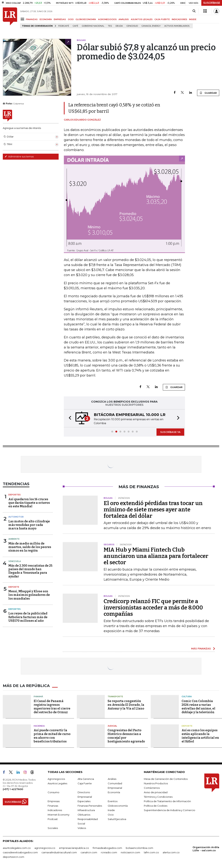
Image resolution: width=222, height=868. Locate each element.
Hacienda (39, 726)
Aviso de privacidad (156, 792)
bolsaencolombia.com (139, 848)
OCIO (71, 19)
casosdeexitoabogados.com (20, 852)
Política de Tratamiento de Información (167, 801)
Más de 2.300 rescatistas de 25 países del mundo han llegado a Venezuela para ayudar (30, 571)
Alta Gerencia (86, 779)
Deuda (119, 26)
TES (110, 26)
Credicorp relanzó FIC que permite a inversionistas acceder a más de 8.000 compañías (153, 608)
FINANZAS (32, 19)
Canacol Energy (151, 26)
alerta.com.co (171, 852)
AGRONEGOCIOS (107, 19)
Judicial (112, 726)
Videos (82, 828)
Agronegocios (56, 779)
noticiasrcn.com (130, 852)
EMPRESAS (60, 19)
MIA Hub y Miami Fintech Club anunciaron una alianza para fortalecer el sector (156, 556)
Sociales (53, 828)
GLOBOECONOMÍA (86, 19)
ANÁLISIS (124, 19)
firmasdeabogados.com (107, 848)
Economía (114, 792)
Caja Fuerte (85, 783)
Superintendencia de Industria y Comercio (170, 810)
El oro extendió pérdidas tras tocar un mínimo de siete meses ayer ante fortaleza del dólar (153, 510)
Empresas (54, 801)
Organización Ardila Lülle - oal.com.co (206, 849)
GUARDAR (208, 93)
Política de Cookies (156, 806)
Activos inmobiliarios (177, 26)
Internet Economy (59, 815)
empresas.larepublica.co (74, 848)
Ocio (111, 815)
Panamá (38, 696)
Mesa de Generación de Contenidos (166, 779)
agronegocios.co (45, 848)
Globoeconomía (118, 806)
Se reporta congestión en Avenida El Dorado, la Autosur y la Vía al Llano (126, 705)
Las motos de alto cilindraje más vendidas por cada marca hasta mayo (29, 525)
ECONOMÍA (46, 19)
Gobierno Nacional (93, 26)
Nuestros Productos (156, 783)
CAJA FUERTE (162, 19)
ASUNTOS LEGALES (142, 19)
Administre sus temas (19, 156)
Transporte (115, 696)
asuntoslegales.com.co (17, 848)
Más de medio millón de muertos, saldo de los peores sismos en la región (30, 547)
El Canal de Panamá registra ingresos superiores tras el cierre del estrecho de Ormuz (52, 707)
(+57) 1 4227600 (13, 789)
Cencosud (132, 26)
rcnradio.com (109, 852)
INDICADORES (179, 19)
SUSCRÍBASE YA (170, 432)
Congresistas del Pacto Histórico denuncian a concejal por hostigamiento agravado (126, 736)
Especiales (84, 801)
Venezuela (15, 561)
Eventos (113, 801)
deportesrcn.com (13, 857)
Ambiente (14, 539)
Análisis (112, 779)
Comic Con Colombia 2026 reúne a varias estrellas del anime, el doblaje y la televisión (198, 707)
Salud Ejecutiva (117, 819)
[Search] (194, 11)
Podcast (53, 819)
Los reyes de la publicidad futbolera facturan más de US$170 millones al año (28, 617)
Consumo (53, 792)
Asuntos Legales (57, 783)
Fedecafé (64, 26)
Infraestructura (86, 810)
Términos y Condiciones (158, 797)
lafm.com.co (151, 852)
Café (75, 26)
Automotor (16, 517)
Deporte (14, 587)
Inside (111, 810)
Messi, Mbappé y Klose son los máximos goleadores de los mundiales (29, 595)
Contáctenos (152, 788)
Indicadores (55, 810)
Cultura (187, 696)
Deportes (15, 495)
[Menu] (23, 19)
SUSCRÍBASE (212, 3)
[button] (69, 418)
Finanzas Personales (90, 806)
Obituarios (84, 815)
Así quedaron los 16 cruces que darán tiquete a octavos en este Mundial (29, 503)
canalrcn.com (89, 852)
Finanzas (53, 806)
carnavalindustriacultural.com (59, 852)
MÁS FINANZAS (201, 648)
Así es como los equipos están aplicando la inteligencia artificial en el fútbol (200, 736)
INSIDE (193, 19)
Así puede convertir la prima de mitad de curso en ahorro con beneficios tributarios (52, 736)
